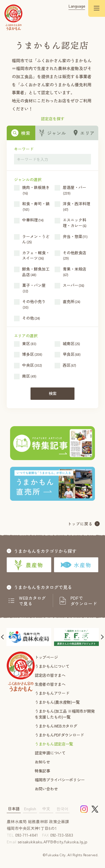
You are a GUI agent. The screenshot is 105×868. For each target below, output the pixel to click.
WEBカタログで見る (32, 601)
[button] (3, 637)
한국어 (62, 809)
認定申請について (50, 753)
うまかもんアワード (52, 693)
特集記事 (42, 771)
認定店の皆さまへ (50, 675)
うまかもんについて (52, 666)
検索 (53, 393)
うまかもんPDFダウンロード (59, 735)
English (30, 809)
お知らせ (42, 762)
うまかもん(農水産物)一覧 (57, 702)
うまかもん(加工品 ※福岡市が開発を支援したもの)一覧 (65, 714)
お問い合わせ (46, 789)
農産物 (29, 565)
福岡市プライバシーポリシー (60, 780)
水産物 (76, 565)
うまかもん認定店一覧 (54, 744)
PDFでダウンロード (84, 601)
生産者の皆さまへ (50, 684)
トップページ (46, 657)
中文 (46, 809)
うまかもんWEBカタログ (56, 726)
